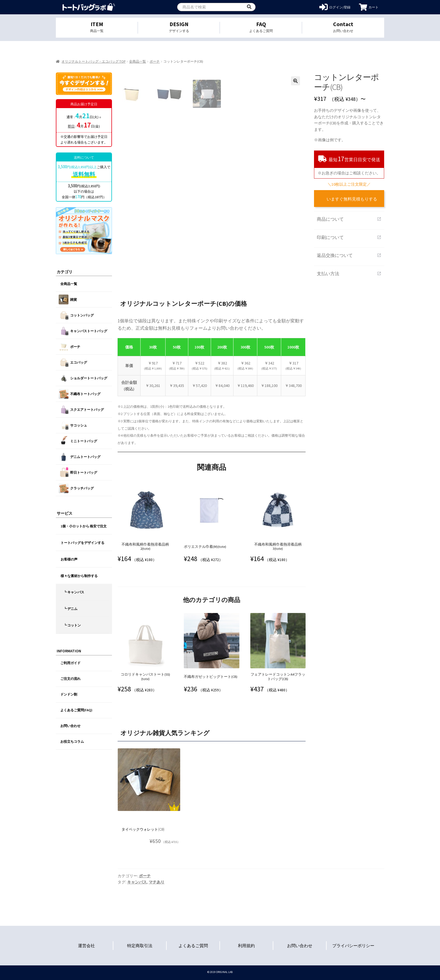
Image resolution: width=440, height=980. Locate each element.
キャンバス (137, 882)
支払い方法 (349, 274)
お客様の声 (69, 559)
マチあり (157, 882)
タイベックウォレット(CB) (143, 829)
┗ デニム (70, 609)
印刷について (349, 237)
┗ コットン (72, 625)
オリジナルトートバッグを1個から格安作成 (89, 7)
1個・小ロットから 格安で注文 (84, 526)
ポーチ (155, 61)
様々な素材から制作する (79, 576)
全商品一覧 (137, 61)
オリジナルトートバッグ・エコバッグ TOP (93, 61)
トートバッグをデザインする (82, 543)
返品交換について (349, 255)
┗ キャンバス (74, 592)
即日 (71, 126)
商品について (349, 219)
